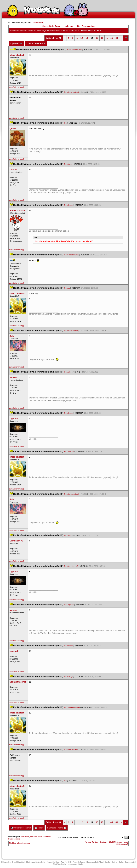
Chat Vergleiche (60, 864)
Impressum (73, 864)
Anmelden (38, 23)
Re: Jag (67, 288)
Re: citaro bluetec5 (71, 92)
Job (81, 864)
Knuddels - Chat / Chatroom (111, 842)
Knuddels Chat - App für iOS (59, 862)
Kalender (69, 26)
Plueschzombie (14, 839)
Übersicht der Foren (51, 26)
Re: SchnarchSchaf (75, 50)
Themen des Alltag (37, 30)
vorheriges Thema (21, 828)
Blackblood (25, 837)
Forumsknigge (88, 26)
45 (112, 38)
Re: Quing (68, 164)
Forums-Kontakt (91, 842)
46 (117, 38)
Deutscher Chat (9, 862)
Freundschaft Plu (95, 862)
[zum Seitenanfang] (16, 87)
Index (39, 828)
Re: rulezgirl (69, 677)
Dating (114, 862)
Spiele (107, 862)
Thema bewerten (36, 43)
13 (87, 38)
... (77, 38)
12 (82, 38)
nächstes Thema (57, 828)
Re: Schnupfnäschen (72, 707)
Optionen (17, 43)
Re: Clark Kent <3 (71, 566)
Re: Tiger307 (69, 451)
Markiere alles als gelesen (20, 843)
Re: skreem (69, 205)
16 (102, 38)
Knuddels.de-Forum (18, 30)
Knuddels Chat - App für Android (31, 862)
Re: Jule (67, 372)
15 (97, 38)
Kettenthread (54, 30)
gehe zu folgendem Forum (68, 837)
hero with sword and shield (40, 837)
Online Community (127, 862)
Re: (66, 123)
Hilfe (78, 26)
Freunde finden (79, 862)
